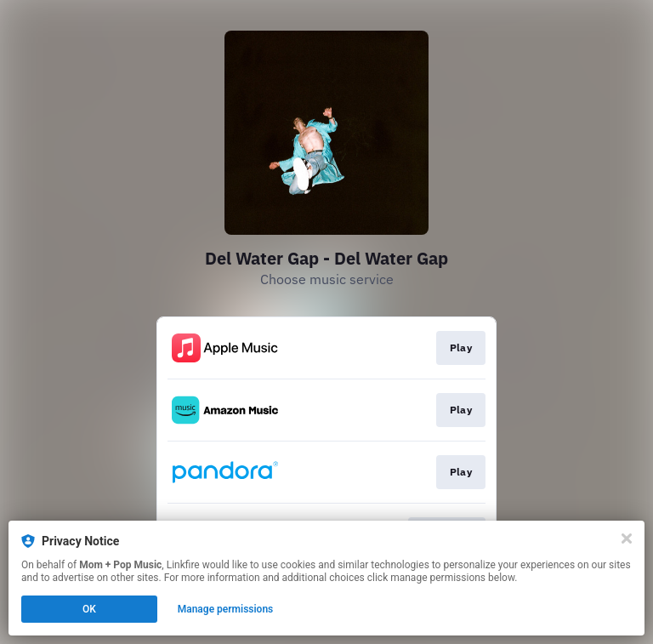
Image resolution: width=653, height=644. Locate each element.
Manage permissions (226, 609)
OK (89, 609)
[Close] (627, 539)
